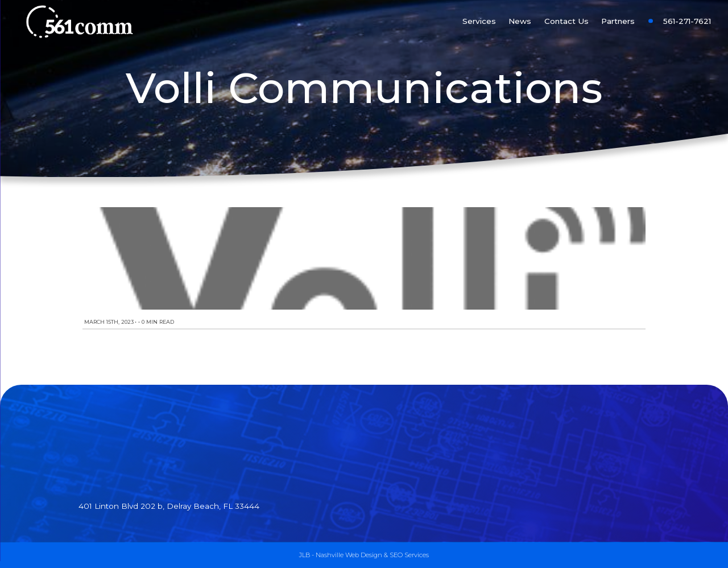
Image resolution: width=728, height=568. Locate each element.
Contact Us (566, 21)
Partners (618, 21)
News (520, 21)
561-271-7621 (687, 21)
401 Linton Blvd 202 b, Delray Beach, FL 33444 (169, 506)
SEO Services (409, 555)
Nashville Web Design (349, 555)
